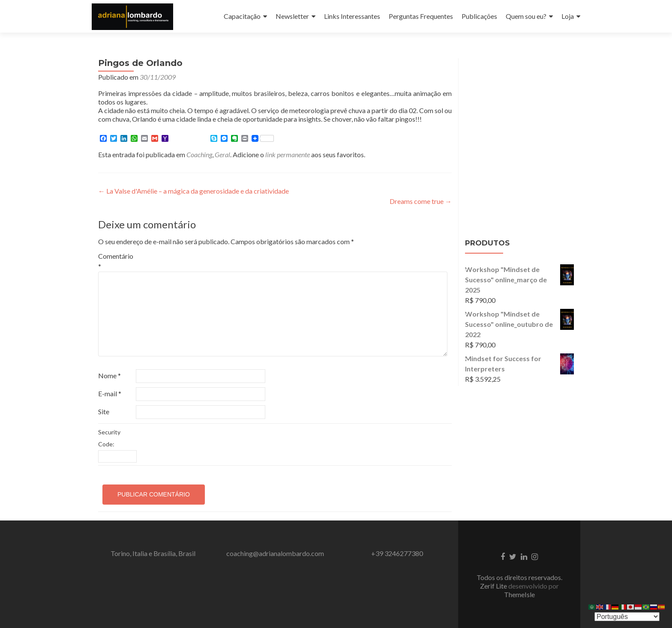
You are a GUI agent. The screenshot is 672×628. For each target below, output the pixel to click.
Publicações (479, 16)
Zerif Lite (494, 586)
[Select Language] (627, 617)
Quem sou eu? (526, 16)
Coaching (199, 154)
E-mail (110, 393)
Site (104, 411)
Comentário (116, 261)
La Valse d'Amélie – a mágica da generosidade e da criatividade (193, 191)
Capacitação (242, 16)
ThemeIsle (519, 594)
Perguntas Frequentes (421, 16)
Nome (109, 375)
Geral (222, 154)
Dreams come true (421, 201)
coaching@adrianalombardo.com (275, 553)
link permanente (288, 154)
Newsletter (292, 16)
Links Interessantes (352, 16)
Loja (568, 16)
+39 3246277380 (397, 553)
